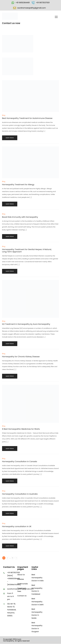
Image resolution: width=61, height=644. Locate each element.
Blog (4, 115)
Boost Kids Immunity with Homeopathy (20, 217)
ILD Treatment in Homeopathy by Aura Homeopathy (26, 324)
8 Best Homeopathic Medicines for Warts (21, 429)
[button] (56, 17)
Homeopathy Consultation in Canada (20, 462)
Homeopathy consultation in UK (17, 527)
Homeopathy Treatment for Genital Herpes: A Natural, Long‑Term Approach (27, 251)
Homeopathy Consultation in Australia (20, 494)
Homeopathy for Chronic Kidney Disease (21, 357)
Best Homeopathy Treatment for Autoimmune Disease (27, 119)
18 (12, 558)
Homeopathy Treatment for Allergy (18, 185)
